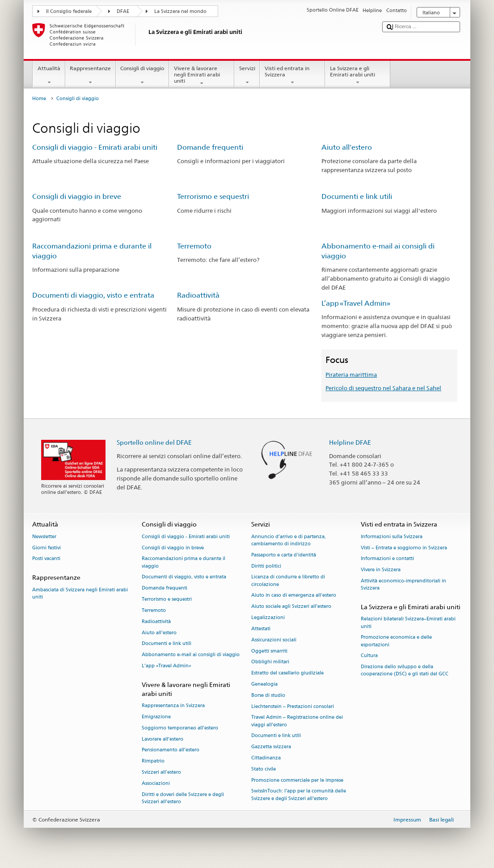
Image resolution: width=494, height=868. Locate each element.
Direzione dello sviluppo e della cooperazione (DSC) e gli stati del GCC (405, 671)
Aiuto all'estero (347, 147)
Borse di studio (268, 695)
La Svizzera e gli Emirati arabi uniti (358, 76)
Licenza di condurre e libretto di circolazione (288, 581)
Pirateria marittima (351, 375)
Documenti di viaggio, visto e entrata (93, 295)
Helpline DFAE (350, 442)
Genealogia (264, 684)
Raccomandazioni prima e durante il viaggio (184, 563)
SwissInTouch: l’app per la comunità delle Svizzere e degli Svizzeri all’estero (299, 795)
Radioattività (198, 295)
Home (39, 99)
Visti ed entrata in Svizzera (292, 76)
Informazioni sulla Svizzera (392, 537)
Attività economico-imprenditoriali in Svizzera (403, 584)
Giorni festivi (46, 548)
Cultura (369, 656)
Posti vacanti (46, 559)
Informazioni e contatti (387, 559)
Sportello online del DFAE (154, 442)
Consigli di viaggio (142, 76)
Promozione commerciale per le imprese (297, 780)
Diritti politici (266, 566)
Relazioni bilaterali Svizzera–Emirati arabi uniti (408, 623)
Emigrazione (156, 717)
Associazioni (156, 783)
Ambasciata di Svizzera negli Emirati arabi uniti (80, 593)
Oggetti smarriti (269, 651)
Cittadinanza (266, 758)
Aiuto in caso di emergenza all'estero (294, 596)
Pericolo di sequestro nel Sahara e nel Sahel (383, 388)
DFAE (123, 11)
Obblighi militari (270, 662)
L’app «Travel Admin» (356, 303)
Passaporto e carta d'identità (284, 555)
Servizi (247, 76)
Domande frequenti (210, 147)
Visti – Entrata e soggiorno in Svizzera (404, 548)
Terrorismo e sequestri (213, 196)
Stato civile (264, 769)
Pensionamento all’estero (171, 750)
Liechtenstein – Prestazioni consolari (293, 706)
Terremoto (194, 246)
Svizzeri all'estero (161, 772)
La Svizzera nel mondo (180, 11)
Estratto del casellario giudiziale (287, 673)
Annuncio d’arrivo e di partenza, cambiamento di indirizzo (289, 540)
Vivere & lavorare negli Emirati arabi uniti (202, 76)
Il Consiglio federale (69, 11)
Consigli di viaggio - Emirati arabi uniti (95, 147)
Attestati (261, 629)
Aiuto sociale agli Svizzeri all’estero (291, 607)
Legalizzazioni (268, 617)
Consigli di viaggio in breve (77, 196)
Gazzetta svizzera (271, 747)
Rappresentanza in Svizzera (173, 706)
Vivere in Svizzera (381, 570)
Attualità (49, 76)
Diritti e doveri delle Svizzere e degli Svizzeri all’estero (183, 798)
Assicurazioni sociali (274, 640)
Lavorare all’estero (163, 739)
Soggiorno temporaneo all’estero (180, 728)
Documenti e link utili (357, 196)
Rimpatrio (153, 761)
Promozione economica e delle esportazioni (396, 641)
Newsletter (44, 537)
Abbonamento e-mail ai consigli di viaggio (191, 655)
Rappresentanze (91, 76)
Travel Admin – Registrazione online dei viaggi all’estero (297, 721)
